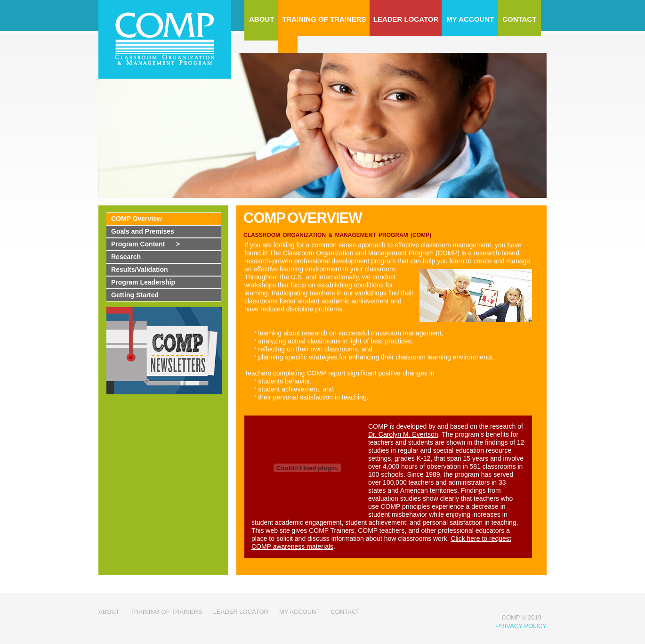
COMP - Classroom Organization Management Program (165, 40)
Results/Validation (140, 269)
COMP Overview (137, 219)
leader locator (241, 612)
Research (126, 257)
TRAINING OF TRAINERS (324, 19)
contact (345, 612)
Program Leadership (143, 282)
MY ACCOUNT (470, 19)
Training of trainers (166, 612)
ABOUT (262, 19)
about (109, 612)
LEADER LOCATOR (406, 19)
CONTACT (519, 19)
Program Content (145, 244)
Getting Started (135, 295)
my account (299, 612)
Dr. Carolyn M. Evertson (403, 434)
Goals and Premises (143, 231)
